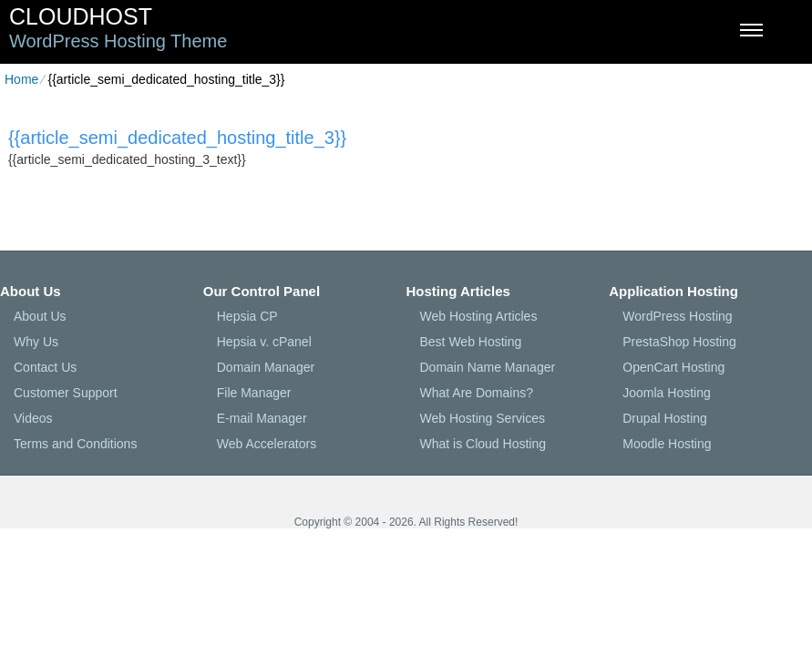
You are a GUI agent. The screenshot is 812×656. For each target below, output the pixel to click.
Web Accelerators (267, 444)
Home (21, 79)
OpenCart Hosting (673, 367)
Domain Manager (266, 367)
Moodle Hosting (667, 444)
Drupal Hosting (665, 418)
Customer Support (66, 393)
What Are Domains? (477, 393)
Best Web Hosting (471, 342)
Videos (33, 418)
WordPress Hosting (677, 316)
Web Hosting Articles (479, 316)
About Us (40, 316)
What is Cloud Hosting (483, 444)
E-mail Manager (262, 418)
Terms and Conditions (75, 444)
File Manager (254, 393)
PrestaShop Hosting (679, 342)
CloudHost (81, 16)
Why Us (36, 342)
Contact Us (45, 367)
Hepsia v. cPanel (264, 342)
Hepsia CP (247, 316)
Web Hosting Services (483, 418)
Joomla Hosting (667, 393)
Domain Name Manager (488, 367)
